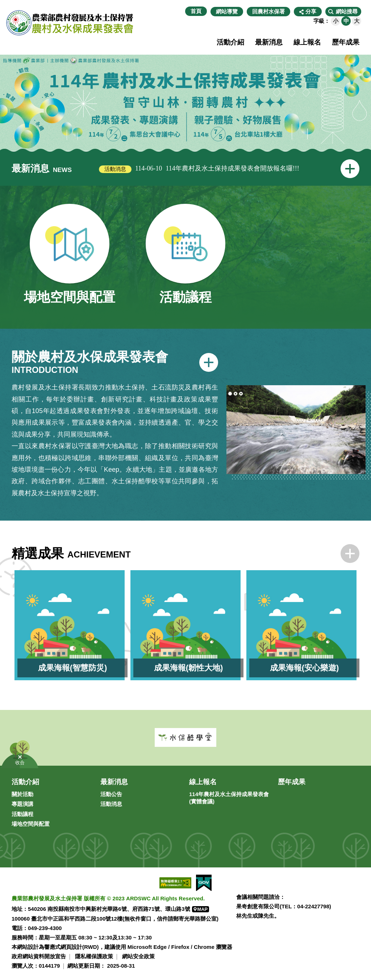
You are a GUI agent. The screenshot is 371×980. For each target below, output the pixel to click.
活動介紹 (230, 42)
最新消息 (269, 42)
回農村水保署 (268, 11)
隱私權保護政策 (94, 956)
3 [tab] (241, 394)
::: (181, 11)
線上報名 (307, 42)
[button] (343, 12)
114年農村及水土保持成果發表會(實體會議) (229, 798)
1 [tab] (230, 394)
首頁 (196, 11)
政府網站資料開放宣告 (39, 956)
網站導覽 (227, 11)
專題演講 (22, 804)
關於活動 (22, 794)
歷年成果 (346, 42)
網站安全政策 (138, 956)
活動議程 (22, 814)
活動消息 (111, 804)
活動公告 (111, 794)
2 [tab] (235, 394)
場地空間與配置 (31, 824)
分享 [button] (311, 11)
